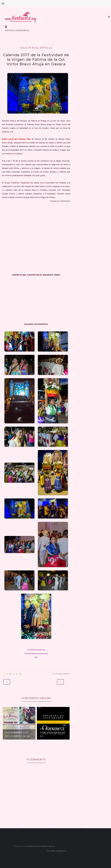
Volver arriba (56, 851)
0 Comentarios (61, 674)
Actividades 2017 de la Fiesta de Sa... (19, 734)
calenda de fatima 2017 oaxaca (36, 48)
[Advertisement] (36, 238)
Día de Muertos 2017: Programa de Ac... (53, 732)
